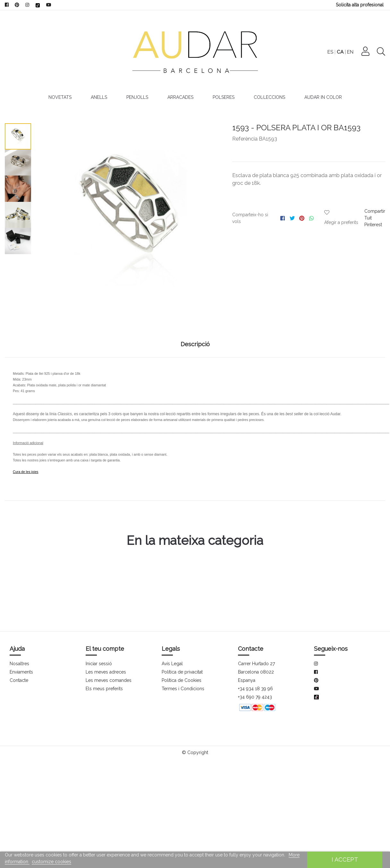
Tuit (368, 218)
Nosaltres (20, 664)
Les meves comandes (108, 680)
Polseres (225, 97)
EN (366, 52)
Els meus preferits (104, 689)
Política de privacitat (182, 672)
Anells (98, 97)
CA (356, 52)
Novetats (58, 97)
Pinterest (373, 225)
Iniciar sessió (99, 664)
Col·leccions (271, 97)
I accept (345, 859)
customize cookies (51, 862)
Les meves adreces (106, 672)
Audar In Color (324, 97)
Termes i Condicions (182, 689)
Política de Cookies (181, 680)
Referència (245, 139)
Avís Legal (172, 664)
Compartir (374, 211)
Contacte (19, 680)
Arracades (181, 97)
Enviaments (22, 672)
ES (347, 52)
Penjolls (137, 97)
